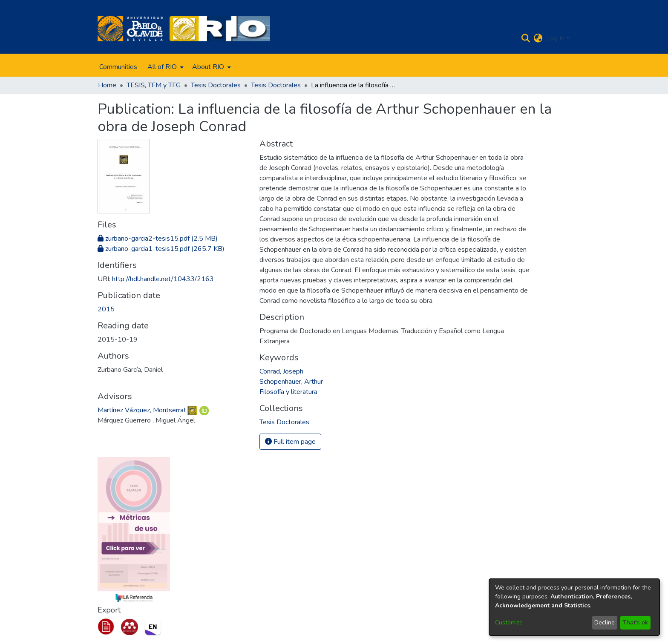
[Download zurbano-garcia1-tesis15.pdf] (161, 249)
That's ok (635, 622)
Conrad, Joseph (281, 371)
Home (107, 85)
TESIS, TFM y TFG (154, 85)
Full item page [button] (290, 442)
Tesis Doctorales (216, 85)
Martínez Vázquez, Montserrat (142, 410)
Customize (509, 622)
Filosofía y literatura (288, 392)
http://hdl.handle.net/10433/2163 (163, 279)
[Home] (130, 29)
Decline (605, 622)
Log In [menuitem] (555, 38)
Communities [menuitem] (118, 67)
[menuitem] (165, 67)
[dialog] (574, 607)
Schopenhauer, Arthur (291, 382)
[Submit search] (526, 38)
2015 (106, 309)
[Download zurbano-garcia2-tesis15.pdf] (158, 239)
